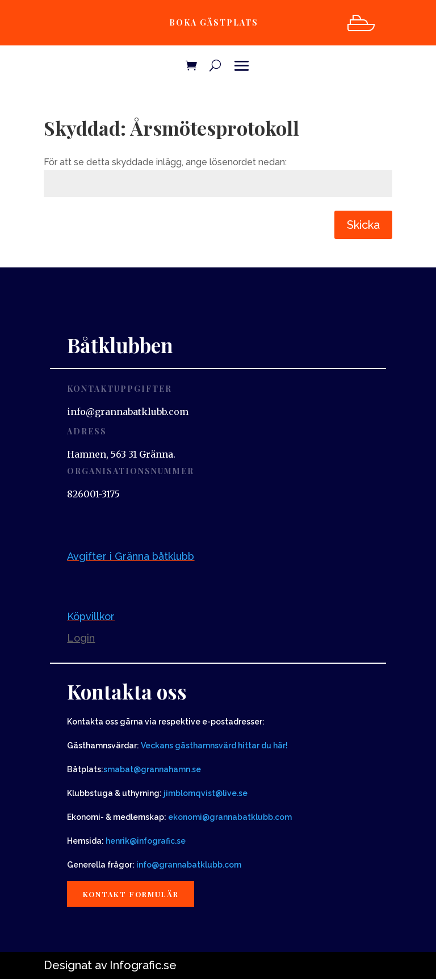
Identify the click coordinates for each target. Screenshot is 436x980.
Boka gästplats (212, 22)
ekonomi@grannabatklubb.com (230, 817)
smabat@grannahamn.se (152, 769)
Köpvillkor (91, 616)
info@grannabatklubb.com (189, 865)
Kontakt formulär (133, 894)
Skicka (363, 225)
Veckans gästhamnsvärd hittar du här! (214, 746)
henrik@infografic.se (146, 841)
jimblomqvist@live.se (206, 793)
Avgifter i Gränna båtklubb (131, 556)
